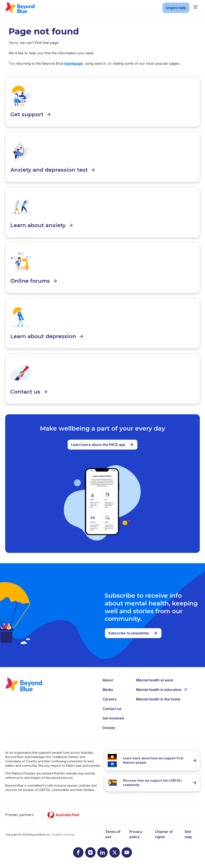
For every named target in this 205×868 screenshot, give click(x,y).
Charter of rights (164, 834)
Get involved (113, 718)
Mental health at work (155, 680)
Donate (109, 728)
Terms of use (113, 834)
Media (108, 690)
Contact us (112, 709)
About (108, 680)
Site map (188, 834)
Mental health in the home (158, 699)
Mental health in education (162, 690)
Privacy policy (136, 834)
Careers (110, 699)
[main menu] (195, 7)
